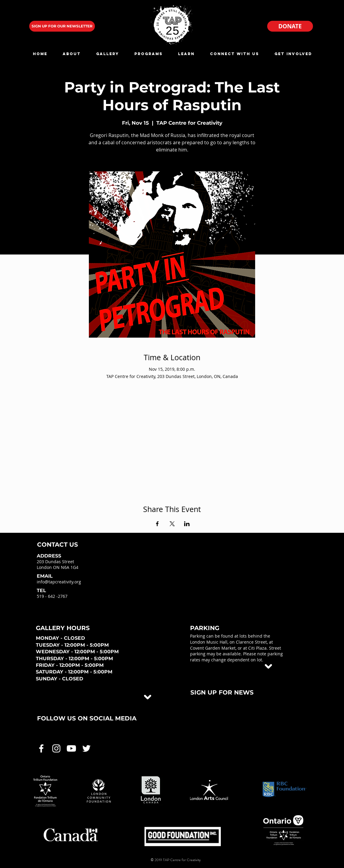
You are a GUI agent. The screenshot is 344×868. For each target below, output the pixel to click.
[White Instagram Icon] (56, 748)
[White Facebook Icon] (41, 748)
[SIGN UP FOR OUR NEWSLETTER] (62, 26)
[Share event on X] (172, 524)
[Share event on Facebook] (157, 524)
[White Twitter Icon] (86, 748)
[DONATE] (290, 26)
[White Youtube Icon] (71, 748)
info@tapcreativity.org (59, 582)
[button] (72, 54)
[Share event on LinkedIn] (187, 524)
